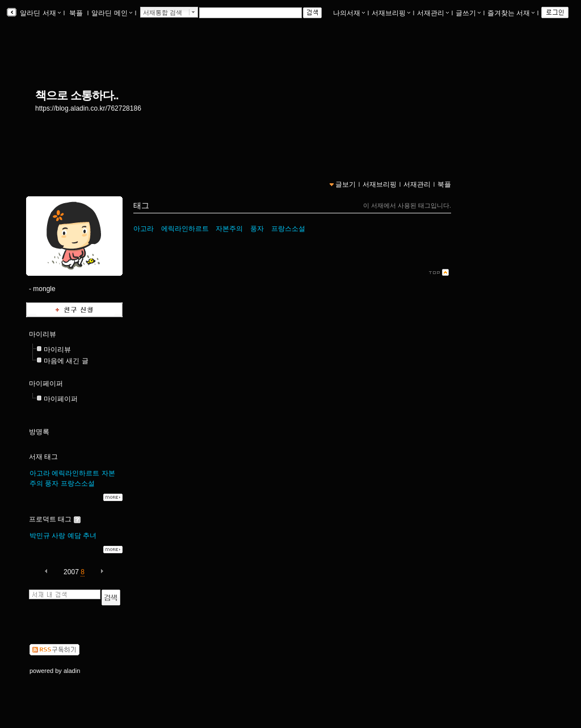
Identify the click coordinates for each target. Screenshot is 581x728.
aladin (72, 671)
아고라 (40, 473)
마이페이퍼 (46, 384)
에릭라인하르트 (75, 473)
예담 (74, 536)
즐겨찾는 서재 (511, 13)
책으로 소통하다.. (77, 95)
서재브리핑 (391, 13)
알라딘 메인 (111, 13)
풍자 (52, 483)
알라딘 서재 (39, 13)
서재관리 (433, 13)
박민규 (40, 536)
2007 (71, 572)
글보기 (346, 184)
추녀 (90, 536)
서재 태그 (43, 457)
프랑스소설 (78, 483)
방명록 (39, 432)
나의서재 (349, 13)
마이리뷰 (43, 334)
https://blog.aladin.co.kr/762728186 (88, 108)
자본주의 (229, 229)
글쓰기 (468, 13)
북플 (76, 13)
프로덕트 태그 (50, 519)
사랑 (58, 536)
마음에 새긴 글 (66, 361)
